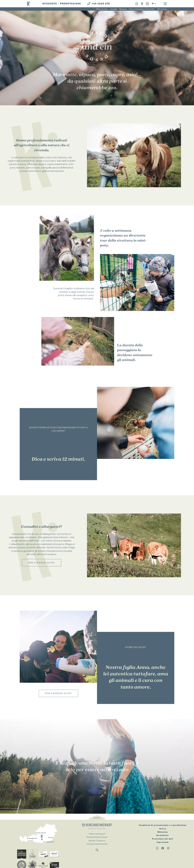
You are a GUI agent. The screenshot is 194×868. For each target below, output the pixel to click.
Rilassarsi (123, 9)
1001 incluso (162, 9)
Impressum (163, 842)
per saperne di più (42, 563)
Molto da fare (102, 9)
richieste (50, 4)
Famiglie (113, 9)
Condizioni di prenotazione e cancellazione (163, 825)
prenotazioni (71, 4)
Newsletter (163, 835)
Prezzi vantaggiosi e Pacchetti (142, 9)
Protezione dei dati (163, 839)
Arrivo (163, 829)
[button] (154, 4)
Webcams (163, 832)
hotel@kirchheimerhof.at (97, 844)
